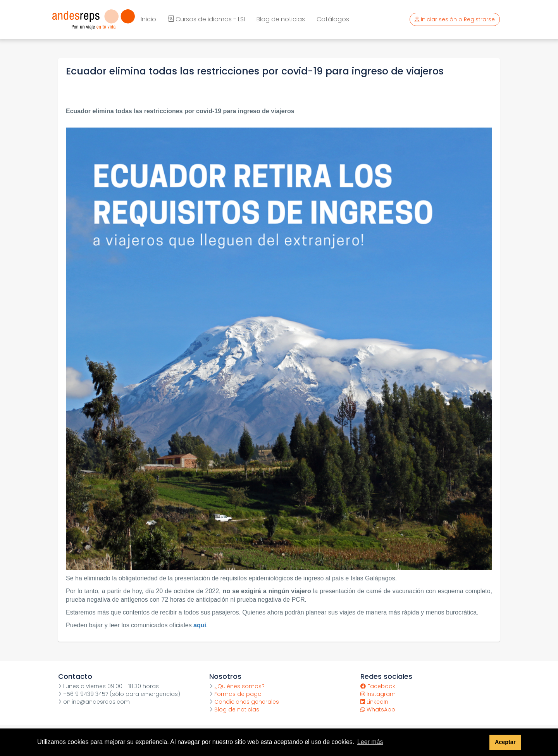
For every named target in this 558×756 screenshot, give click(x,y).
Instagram (378, 694)
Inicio (148, 19)
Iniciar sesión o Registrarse (455, 19)
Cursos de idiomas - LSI (206, 19)
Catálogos (333, 19)
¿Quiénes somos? (237, 686)
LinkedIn (374, 702)
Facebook (378, 686)
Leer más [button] (370, 742)
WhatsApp (378, 709)
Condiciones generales (244, 702)
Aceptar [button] (505, 742)
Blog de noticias (281, 19)
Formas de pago (235, 694)
